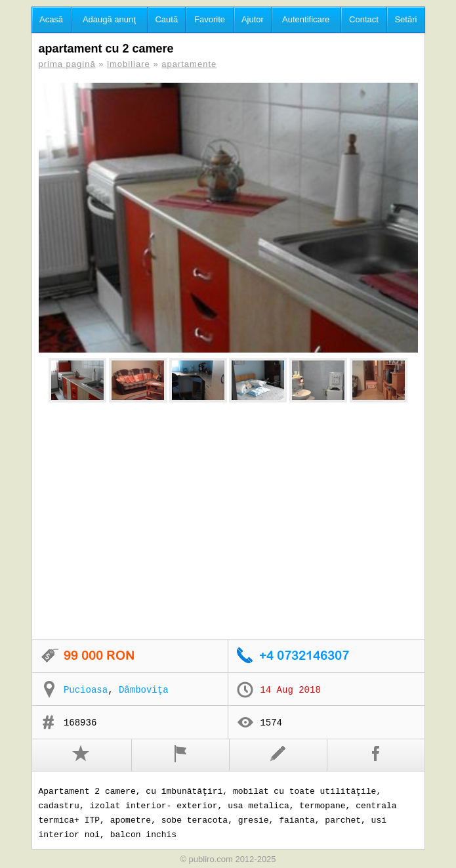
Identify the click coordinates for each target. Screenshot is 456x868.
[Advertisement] (228, 521)
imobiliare (129, 64)
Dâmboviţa (144, 690)
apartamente (189, 64)
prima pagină (67, 64)
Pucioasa (86, 690)
